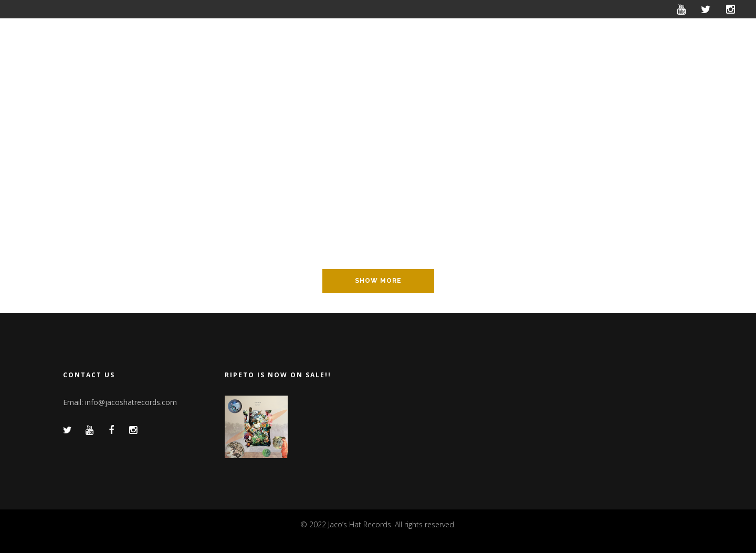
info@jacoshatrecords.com (131, 402)
